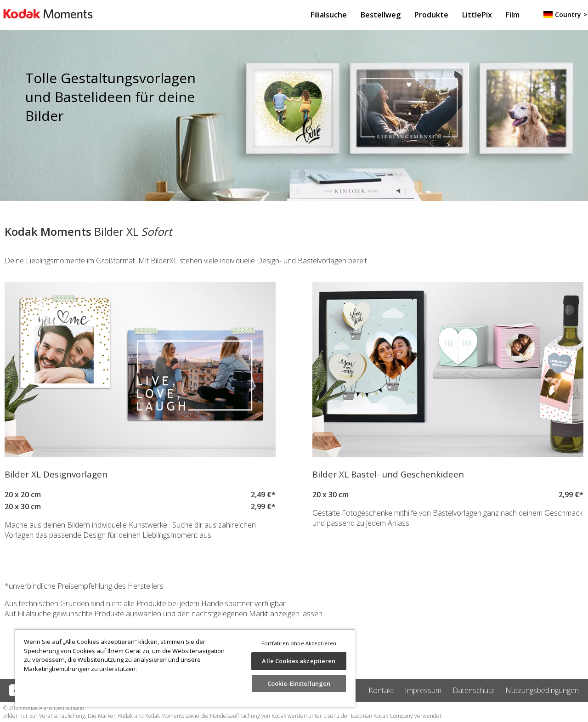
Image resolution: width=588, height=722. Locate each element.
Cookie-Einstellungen (299, 683)
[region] (185, 668)
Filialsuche (329, 15)
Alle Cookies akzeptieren (299, 661)
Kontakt (381, 690)
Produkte (431, 15)
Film (513, 15)
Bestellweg (381, 15)
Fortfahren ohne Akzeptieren (299, 643)
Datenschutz (473, 690)
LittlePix (477, 15)
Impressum (423, 690)
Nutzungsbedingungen (542, 690)
